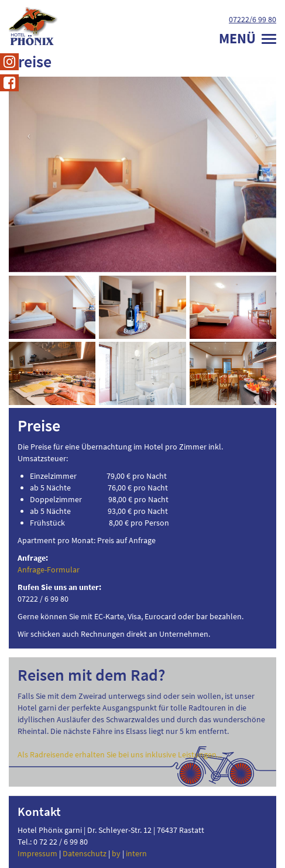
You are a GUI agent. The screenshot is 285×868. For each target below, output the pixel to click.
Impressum (37, 853)
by (116, 853)
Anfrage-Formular (49, 569)
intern (136, 853)
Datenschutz (85, 853)
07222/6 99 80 (253, 19)
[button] (29, 242)
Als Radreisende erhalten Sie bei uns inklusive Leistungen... (120, 754)
